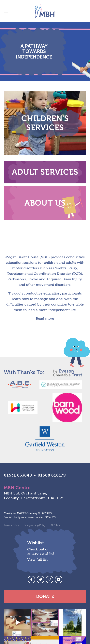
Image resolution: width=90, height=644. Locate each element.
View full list (37, 560)
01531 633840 (18, 475)
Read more (45, 319)
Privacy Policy (12, 525)
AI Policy (55, 525)
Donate (45, 597)
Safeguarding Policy (35, 525)
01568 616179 (52, 475)
